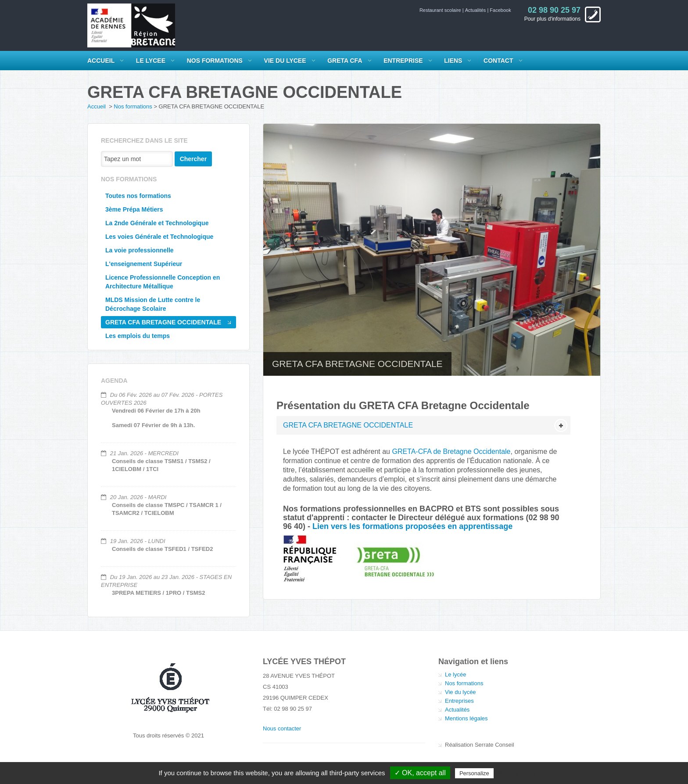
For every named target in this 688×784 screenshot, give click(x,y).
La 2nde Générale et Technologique (157, 223)
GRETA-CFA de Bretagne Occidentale (451, 451)
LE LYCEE (151, 61)
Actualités (476, 10)
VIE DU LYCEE (285, 61)
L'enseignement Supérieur (144, 264)
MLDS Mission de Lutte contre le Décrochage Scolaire (153, 304)
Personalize (474, 773)
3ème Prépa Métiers (134, 209)
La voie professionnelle (140, 250)
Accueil (101, 61)
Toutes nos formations (138, 196)
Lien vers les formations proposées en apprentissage (412, 526)
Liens (453, 61)
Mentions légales (466, 718)
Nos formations (133, 106)
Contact (498, 61)
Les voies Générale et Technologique (159, 237)
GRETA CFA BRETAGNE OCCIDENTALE (163, 322)
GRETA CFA (345, 61)
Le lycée (455, 674)
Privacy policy (517, 773)
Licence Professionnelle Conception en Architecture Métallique (163, 282)
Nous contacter (282, 728)
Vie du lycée (460, 692)
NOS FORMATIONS (215, 61)
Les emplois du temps (138, 336)
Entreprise (403, 61)
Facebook (500, 10)
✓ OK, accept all (420, 773)
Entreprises (459, 701)
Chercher (193, 159)
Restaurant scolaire (441, 10)
